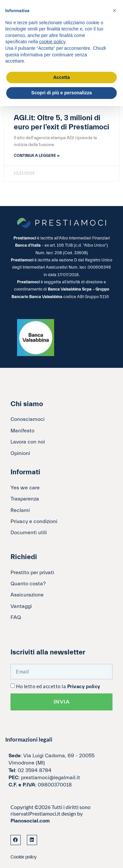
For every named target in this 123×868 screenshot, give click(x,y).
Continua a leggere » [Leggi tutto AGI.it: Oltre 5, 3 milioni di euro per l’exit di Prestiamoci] (37, 156)
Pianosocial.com (30, 821)
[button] (114, 10)
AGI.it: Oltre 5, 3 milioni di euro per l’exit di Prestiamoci (61, 123)
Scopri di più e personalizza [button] (61, 93)
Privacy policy (84, 687)
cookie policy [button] (52, 42)
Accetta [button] (61, 77)
